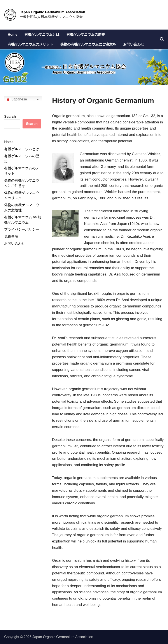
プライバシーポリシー (22, 229)
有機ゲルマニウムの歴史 (86, 34)
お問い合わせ (134, 44)
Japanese (16, 100)
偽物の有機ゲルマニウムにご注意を (88, 44)
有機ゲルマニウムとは (42, 34)
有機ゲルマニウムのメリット (30, 44)
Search (10, 117)
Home (12, 34)
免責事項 (11, 236)
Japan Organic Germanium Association (52, 12)
